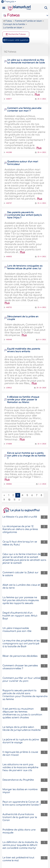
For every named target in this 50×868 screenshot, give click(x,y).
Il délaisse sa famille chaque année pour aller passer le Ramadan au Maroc (23, 400)
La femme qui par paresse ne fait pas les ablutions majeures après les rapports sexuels (21, 600)
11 (14, 500)
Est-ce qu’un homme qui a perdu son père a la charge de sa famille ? (26, 456)
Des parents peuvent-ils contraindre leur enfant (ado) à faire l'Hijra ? (24, 215)
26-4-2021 (42, 99)
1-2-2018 (42, 484)
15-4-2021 (42, 203)
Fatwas (11, 15)
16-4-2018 (42, 444)
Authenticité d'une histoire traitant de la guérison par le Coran (20, 817)
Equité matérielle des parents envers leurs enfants (24, 350)
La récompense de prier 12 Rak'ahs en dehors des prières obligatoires (20, 529)
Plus (37, 95)
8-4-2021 (42, 340)
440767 (9, 203)
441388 (9, 152)
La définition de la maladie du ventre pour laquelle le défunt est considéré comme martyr (20, 845)
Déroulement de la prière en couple (23, 318)
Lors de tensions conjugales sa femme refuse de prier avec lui (25, 267)
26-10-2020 (41, 388)
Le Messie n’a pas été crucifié (20, 517)
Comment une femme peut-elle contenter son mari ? (24, 110)
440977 (9, 99)
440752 (9, 307)
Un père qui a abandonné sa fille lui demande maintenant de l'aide (26, 61)
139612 (9, 388)
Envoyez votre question (16, 40)
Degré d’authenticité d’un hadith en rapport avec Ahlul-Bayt (20, 616)
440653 (9, 257)
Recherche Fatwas (16, 34)
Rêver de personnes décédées (20, 656)
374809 (9, 444)
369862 (9, 484)
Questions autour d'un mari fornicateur (23, 163)
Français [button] (8, 2)
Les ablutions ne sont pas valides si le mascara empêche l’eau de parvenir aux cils (20, 767)
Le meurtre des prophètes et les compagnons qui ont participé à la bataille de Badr (21, 644)
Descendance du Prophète (18, 780)
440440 (9, 340)
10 (9, 500)
